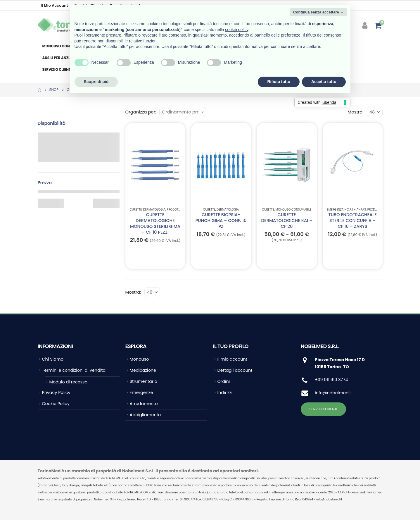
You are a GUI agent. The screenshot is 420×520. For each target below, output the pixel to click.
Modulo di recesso (68, 382)
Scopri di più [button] (96, 82)
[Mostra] (375, 112)
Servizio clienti (57, 69)
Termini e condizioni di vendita (74, 370)
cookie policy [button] (237, 30)
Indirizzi (225, 392)
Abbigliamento (145, 415)
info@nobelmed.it (333, 393)
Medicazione (143, 370)
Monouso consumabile (65, 46)
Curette (136, 210)
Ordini (224, 381)
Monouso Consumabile (294, 210)
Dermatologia (154, 210)
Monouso (139, 359)
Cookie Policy (56, 404)
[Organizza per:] (183, 112)
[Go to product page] (155, 165)
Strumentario (144, 381)
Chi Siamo (53, 359)
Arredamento (144, 404)
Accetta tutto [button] (324, 82)
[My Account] (365, 25)
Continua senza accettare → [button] (318, 12)
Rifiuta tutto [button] (279, 82)
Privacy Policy (56, 392)
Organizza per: (141, 112)
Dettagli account (235, 370)
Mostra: (355, 112)
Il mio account (55, 5)
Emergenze (141, 392)
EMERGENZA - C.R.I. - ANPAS (346, 210)
